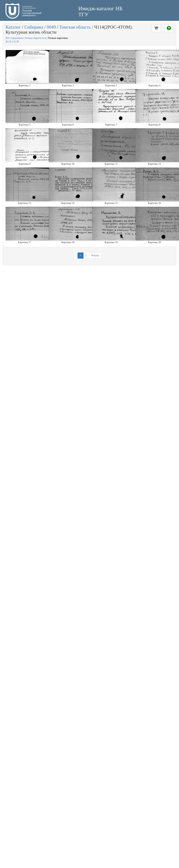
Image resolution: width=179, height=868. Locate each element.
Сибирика (34, 27)
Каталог (13, 27)
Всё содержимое (14, 38)
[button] (156, 29)
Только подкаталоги (36, 38)
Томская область (75, 27)
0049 (51, 27)
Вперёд (95, 255)
